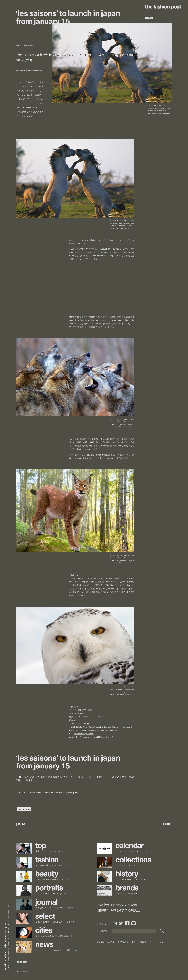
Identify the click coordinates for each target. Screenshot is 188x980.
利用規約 (142, 942)
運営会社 (100, 942)
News (149, 17)
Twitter (121, 923)
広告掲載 (111, 942)
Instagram (115, 923)
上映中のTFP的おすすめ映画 (117, 905)
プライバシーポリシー (158, 942)
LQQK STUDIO (24, 809)
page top (22, 961)
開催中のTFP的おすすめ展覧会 (118, 910)
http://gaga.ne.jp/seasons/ (84, 734)
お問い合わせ (123, 942)
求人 (134, 942)
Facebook (127, 923)
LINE (134, 923)
